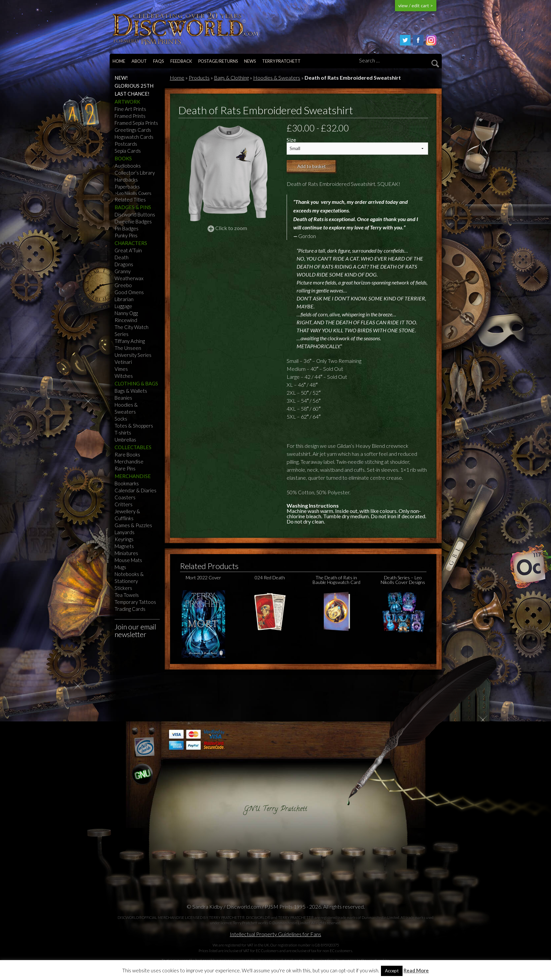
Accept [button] (392, 971)
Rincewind (126, 320)
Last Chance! (132, 94)
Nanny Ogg (126, 313)
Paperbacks (127, 187)
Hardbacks (126, 180)
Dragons (124, 264)
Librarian (124, 299)
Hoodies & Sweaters (277, 78)
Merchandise (129, 461)
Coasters (125, 497)
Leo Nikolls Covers (134, 193)
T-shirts (123, 433)
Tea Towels (127, 595)
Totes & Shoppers (134, 426)
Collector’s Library (135, 173)
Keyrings (124, 539)
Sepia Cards (128, 151)
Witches (124, 376)
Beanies (123, 398)
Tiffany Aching (130, 341)
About (139, 61)
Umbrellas (125, 440)
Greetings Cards (133, 130)
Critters (124, 504)
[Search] (398, 61)
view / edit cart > (416, 5)
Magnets (124, 546)
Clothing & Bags (136, 383)
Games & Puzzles (133, 525)
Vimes (121, 369)
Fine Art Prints (130, 109)
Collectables (133, 447)
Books (123, 158)
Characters (131, 243)
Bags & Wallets (131, 391)
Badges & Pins (133, 207)
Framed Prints (130, 116)
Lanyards (125, 532)
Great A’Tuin (128, 250)
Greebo (123, 285)
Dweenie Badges (133, 221)
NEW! (121, 78)
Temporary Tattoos (135, 602)
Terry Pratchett (281, 61)
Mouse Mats (128, 560)
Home (119, 61)
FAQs (158, 61)
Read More (416, 971)
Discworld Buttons (135, 214)
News (250, 61)
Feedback (181, 61)
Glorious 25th (134, 86)
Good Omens (129, 292)
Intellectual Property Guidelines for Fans (275, 934)
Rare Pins (125, 468)
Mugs (120, 567)
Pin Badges (127, 228)
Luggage (123, 306)
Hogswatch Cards (134, 137)
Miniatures (126, 553)
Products (199, 78)
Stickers (123, 588)
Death (122, 257)
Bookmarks (127, 483)
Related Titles (130, 200)
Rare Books (127, 454)
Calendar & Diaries (136, 490)
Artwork (127, 102)
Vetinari (123, 362)
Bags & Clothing (231, 78)
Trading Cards (130, 609)
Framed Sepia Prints (136, 123)
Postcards (126, 144)
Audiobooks (128, 166)
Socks (121, 419)
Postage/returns (218, 61)
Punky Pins (126, 235)
